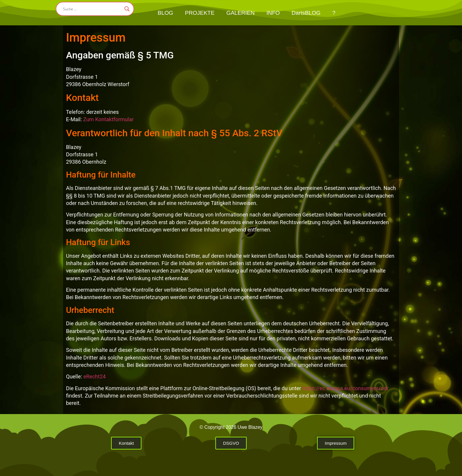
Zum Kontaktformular (108, 119)
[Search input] (92, 9)
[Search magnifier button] (127, 9)
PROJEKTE (200, 13)
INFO (273, 13)
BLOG (165, 13)
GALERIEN (240, 13)
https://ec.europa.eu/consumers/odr (345, 388)
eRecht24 (95, 376)
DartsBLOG (306, 13)
